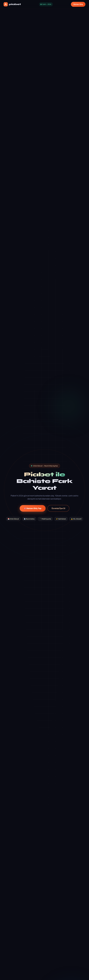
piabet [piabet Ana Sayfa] (12, 4)
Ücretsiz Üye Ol (58, 508)
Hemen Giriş (78, 4)
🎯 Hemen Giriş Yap (33, 508)
